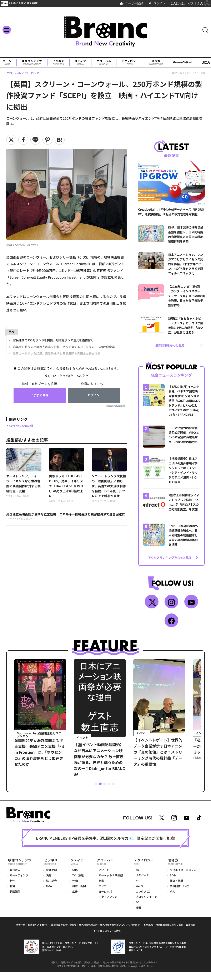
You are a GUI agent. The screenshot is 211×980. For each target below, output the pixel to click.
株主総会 (51, 889)
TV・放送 (76, 883)
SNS (73, 878)
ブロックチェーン (145, 905)
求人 (172, 900)
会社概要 (190, 933)
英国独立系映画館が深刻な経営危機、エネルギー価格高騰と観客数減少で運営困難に (66, 524)
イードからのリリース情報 (107, 939)
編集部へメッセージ (38, 933)
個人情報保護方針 (88, 933)
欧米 (100, 889)
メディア (80, 63)
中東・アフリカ (107, 905)
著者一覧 (21, 933)
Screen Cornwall (22, 425)
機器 (137, 916)
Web (73, 889)
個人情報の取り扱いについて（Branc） (121, 933)
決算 (49, 883)
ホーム (7, 63)
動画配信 (15, 900)
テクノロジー (130, 63)
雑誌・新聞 (77, 894)
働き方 (156, 63)
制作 (12, 889)
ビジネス (58, 63)
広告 (73, 900)
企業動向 (51, 878)
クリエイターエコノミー (184, 878)
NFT (137, 889)
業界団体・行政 (179, 894)
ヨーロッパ (104, 900)
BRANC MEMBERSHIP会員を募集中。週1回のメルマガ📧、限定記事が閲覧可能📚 (106, 848)
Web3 (138, 894)
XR (137, 878)
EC (136, 910)
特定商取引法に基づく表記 (169, 933)
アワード (103, 878)
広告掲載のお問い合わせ (64, 933)
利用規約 (148, 933)
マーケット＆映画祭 (109, 883)
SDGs (173, 883)
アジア (101, 894)
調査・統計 (176, 889)
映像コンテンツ (32, 63)
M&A (49, 894)
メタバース (141, 883)
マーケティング (19, 883)
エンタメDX (142, 900)
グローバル (104, 63)
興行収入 (15, 878)
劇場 (12, 894)
